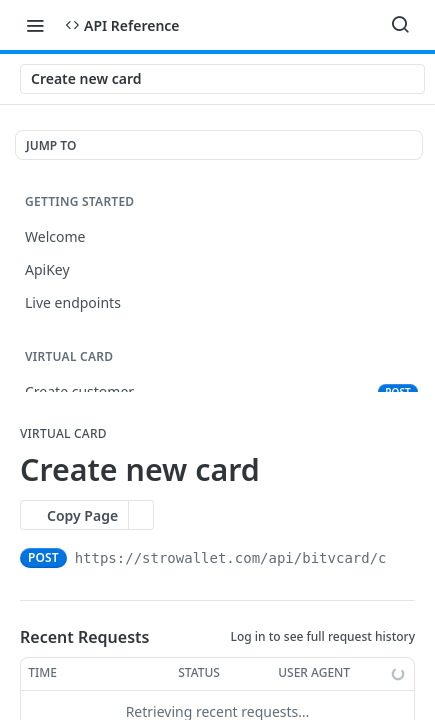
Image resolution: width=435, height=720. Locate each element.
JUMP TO (51, 145)
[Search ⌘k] (400, 25)
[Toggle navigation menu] (35, 25)
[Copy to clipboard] (405, 558)
